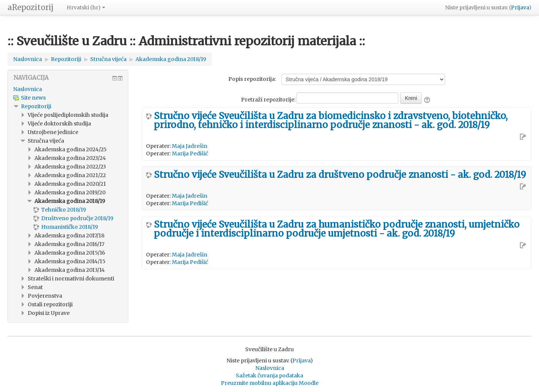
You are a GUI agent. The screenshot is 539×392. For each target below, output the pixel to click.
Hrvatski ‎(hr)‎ (86, 7)
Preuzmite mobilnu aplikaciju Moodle (270, 383)
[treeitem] (68, 89)
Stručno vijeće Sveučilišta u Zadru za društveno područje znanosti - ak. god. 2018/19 (340, 175)
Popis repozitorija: (252, 79)
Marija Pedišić (190, 154)
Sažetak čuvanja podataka (269, 376)
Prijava (520, 7)
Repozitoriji (36, 106)
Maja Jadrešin (190, 146)
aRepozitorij (31, 7)
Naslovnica (28, 89)
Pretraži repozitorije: (269, 100)
